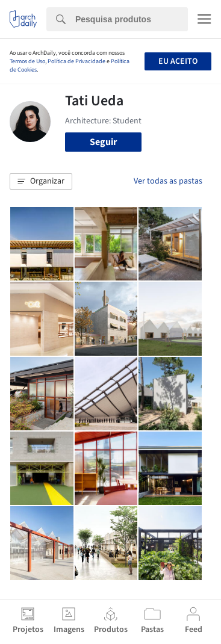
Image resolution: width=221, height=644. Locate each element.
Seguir (103, 142)
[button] (41, 182)
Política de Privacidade (76, 61)
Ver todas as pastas (168, 181)
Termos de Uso (27, 61)
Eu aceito (178, 61)
